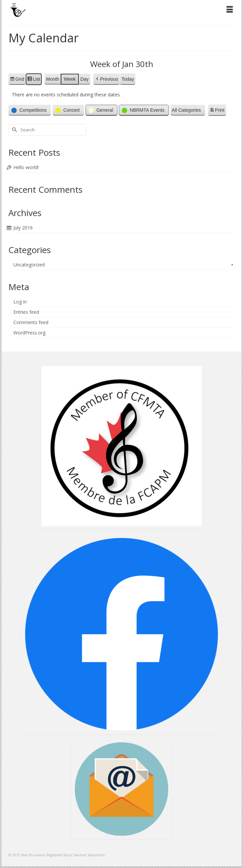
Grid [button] (17, 80)
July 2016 (23, 228)
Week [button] (70, 79)
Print (217, 111)
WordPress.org (29, 333)
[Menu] (230, 10)
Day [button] (85, 79)
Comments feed (31, 322)
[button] (106, 79)
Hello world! (26, 167)
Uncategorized (29, 265)
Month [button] (53, 79)
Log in (20, 302)
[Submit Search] (13, 130)
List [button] (34, 80)
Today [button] (128, 79)
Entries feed (26, 312)
